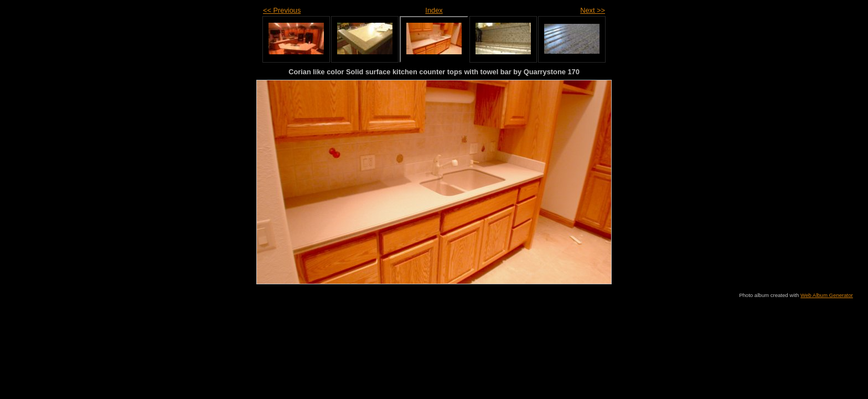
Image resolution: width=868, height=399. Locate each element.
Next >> (593, 10)
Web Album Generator (827, 295)
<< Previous (282, 10)
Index (434, 10)
